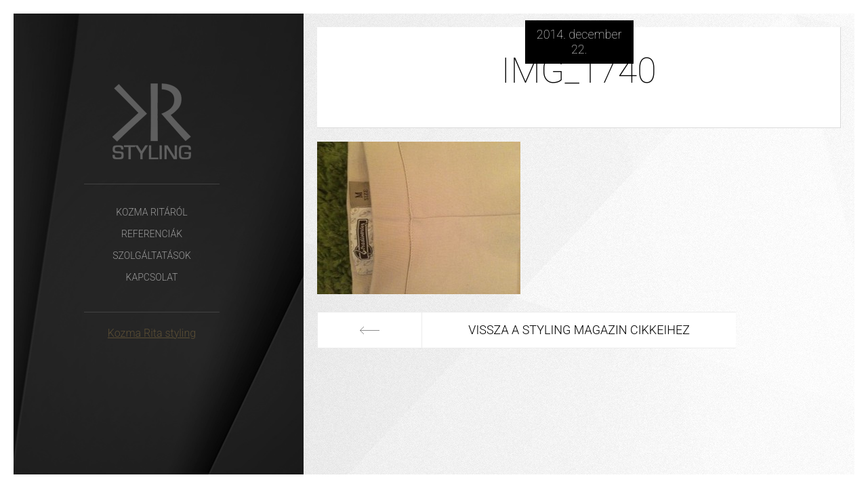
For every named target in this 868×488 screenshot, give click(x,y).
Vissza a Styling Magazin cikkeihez (579, 330)
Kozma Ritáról (151, 212)
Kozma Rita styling (152, 333)
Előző (370, 330)
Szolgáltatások (152, 256)
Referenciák (152, 234)
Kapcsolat (152, 277)
